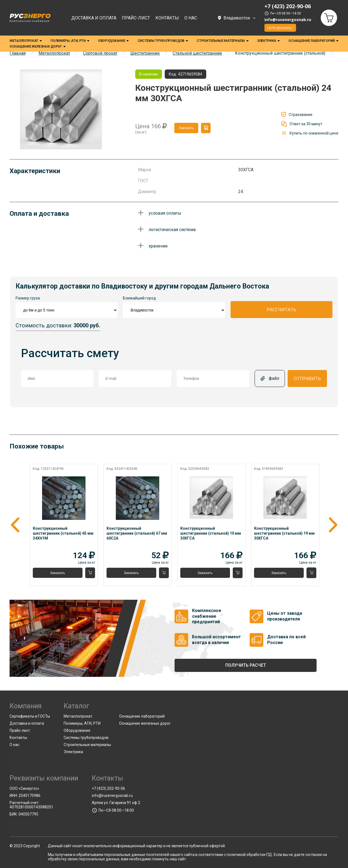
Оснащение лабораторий (313, 41)
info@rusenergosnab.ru (288, 20)
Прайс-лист (136, 18)
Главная (18, 53)
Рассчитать (281, 310)
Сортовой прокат (100, 53)
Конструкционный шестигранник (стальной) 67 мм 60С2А (137, 533)
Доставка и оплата (94, 18)
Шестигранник (145, 53)
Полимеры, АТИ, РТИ (70, 41)
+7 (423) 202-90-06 (108, 788)
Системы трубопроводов (163, 41)
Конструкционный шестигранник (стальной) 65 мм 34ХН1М (64, 533)
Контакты (167, 18)
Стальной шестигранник (197, 53)
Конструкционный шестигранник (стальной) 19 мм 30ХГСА (284, 533)
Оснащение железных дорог (38, 46)
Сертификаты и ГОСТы (30, 716)
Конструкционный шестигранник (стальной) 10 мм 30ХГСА (210, 533)
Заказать (186, 128)
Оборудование (113, 41)
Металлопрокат (26, 41)
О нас (191, 18)
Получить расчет (246, 665)
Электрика (269, 41)
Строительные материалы (222, 41)
